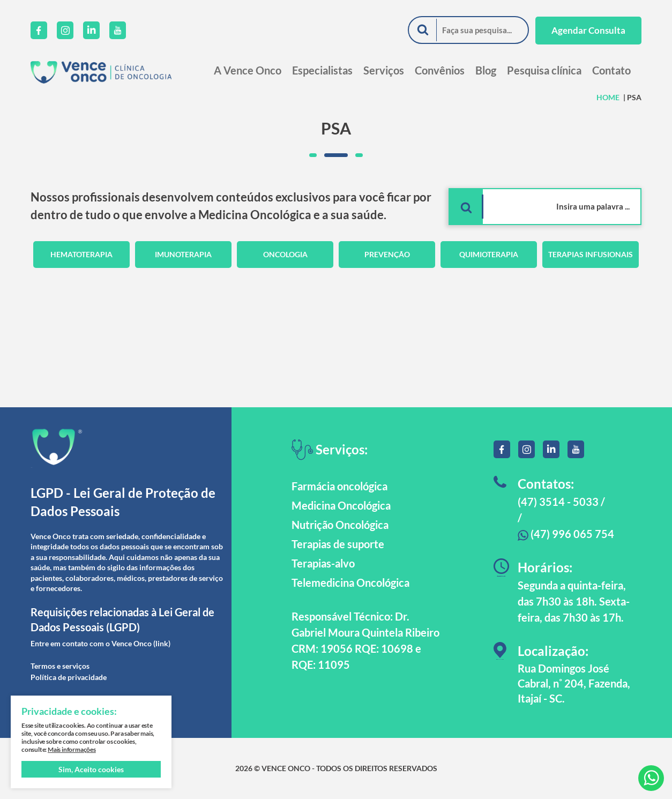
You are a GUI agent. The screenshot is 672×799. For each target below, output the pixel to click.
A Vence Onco (248, 70)
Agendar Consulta (588, 30)
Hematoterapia (81, 254)
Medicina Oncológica (341, 505)
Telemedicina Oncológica (350, 583)
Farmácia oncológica (339, 486)
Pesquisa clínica (544, 70)
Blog (486, 70)
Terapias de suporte (338, 544)
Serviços (384, 70)
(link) (162, 643)
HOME (608, 97)
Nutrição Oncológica (340, 525)
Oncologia (285, 254)
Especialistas (322, 70)
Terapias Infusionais (591, 254)
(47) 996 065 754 (566, 534)
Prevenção (387, 254)
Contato (611, 70)
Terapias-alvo (323, 563)
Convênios (440, 70)
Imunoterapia (183, 254)
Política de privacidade (69, 677)
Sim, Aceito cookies (91, 769)
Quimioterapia (489, 254)
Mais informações (72, 749)
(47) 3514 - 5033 (558, 502)
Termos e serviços (60, 666)
